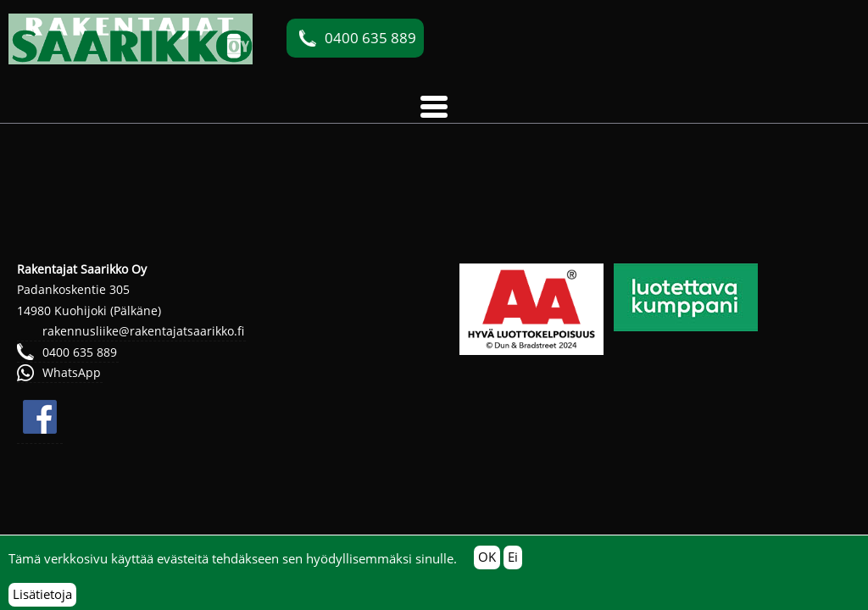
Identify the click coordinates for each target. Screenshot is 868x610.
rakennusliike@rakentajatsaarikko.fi (143, 331)
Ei (513, 563)
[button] (434, 107)
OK (487, 563)
